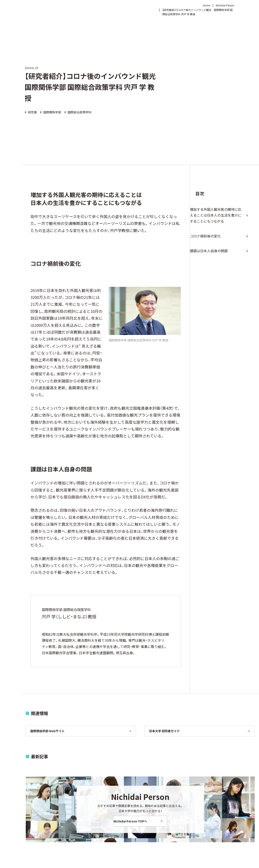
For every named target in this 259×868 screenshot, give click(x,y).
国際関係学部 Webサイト (47, 731)
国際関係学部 (51, 112)
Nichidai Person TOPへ (135, 821)
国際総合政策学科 (78, 112)
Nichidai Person (225, 5)
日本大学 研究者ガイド (164, 731)
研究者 (31, 112)
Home (206, 5)
